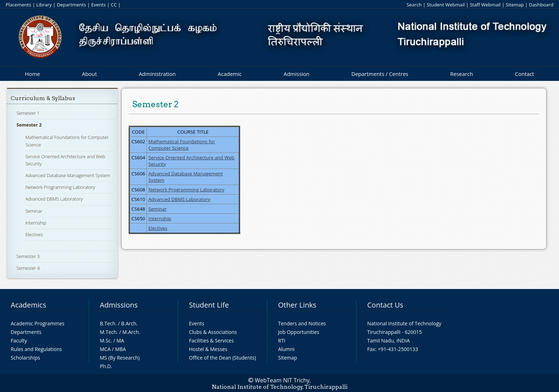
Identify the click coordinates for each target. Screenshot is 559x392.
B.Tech (108, 323)
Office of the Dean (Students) (222, 358)
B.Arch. (129, 323)
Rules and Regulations (36, 349)
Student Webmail (446, 5)
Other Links (297, 305)
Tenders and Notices (302, 323)
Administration (157, 74)
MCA (105, 349)
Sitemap (515, 5)
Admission (296, 74)
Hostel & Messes (208, 349)
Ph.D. (106, 366)
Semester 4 (28, 268)
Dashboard (541, 5)
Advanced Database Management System (68, 175)
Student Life (209, 305)
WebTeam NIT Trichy (282, 380)
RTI (282, 341)
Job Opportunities (299, 332)
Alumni (286, 349)
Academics (28, 305)
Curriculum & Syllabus (43, 98)
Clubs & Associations (213, 332)
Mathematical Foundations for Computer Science (182, 145)
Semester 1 (28, 113)
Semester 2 (29, 125)
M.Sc (105, 341)
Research (462, 74)
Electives (34, 234)
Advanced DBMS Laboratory (54, 199)
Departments (71, 5)
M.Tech (108, 332)
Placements (19, 5)
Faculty (19, 341)
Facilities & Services (211, 341)
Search (414, 5)
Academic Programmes (38, 323)
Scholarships (25, 358)
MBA (121, 349)
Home (32, 74)
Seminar (34, 211)
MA (120, 341)
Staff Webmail (485, 5)
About (89, 74)
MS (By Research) (120, 358)
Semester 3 (28, 256)
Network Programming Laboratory (60, 187)
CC (114, 5)
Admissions (119, 305)
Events (99, 5)
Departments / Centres (380, 74)
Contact (524, 74)
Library (44, 5)
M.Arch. (131, 332)
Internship (36, 223)
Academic (229, 74)
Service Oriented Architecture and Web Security (191, 161)
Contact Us (385, 305)
